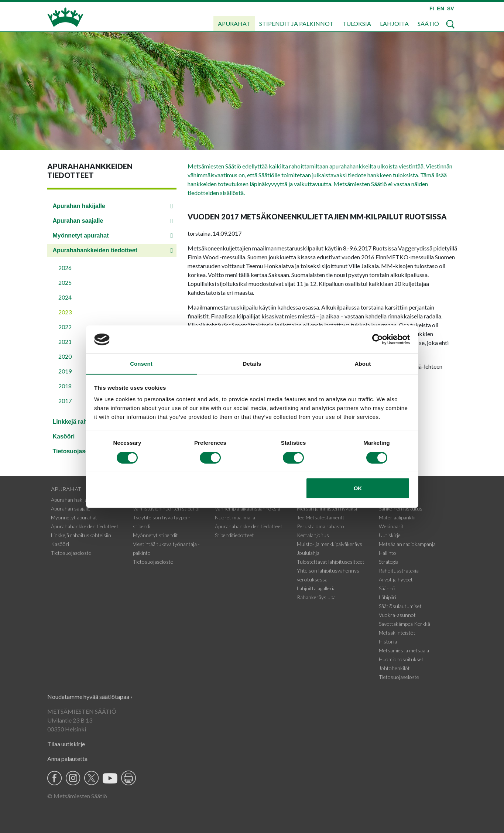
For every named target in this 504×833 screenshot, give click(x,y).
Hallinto (388, 553)
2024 (65, 297)
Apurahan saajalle (78, 221)
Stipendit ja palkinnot (296, 23)
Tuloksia (357, 23)
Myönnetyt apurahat (81, 235)
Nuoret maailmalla (235, 517)
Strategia (389, 562)
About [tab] (363, 364)
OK (358, 489)
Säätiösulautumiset (400, 606)
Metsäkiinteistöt (397, 633)
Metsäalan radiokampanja (407, 544)
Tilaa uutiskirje (66, 744)
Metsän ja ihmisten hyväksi (327, 508)
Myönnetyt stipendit (155, 535)
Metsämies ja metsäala (404, 650)
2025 (65, 282)
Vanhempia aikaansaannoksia (248, 508)
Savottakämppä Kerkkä (404, 624)
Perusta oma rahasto (320, 526)
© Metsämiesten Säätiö (77, 796)
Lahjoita (394, 23)
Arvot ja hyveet (396, 579)
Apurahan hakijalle (79, 206)
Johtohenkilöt (394, 668)
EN (440, 8)
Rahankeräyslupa (316, 597)
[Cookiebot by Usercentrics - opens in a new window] (378, 339)
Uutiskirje (390, 535)
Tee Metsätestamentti (321, 517)
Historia (388, 641)
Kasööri (60, 544)
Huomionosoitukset (401, 659)
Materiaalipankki (397, 517)
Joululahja (308, 553)
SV (451, 8)
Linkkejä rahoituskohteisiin (81, 535)
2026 (65, 268)
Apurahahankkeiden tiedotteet (95, 250)
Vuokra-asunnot (397, 615)
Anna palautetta (67, 759)
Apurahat (234, 23)
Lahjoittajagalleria (316, 588)
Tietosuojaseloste (71, 553)
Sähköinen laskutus (401, 508)
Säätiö (428, 23)
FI (432, 8)
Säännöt (388, 588)
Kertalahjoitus (313, 535)
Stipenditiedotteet (234, 535)
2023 (65, 312)
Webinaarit (391, 526)
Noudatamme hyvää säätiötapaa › (90, 697)
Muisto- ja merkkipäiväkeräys (330, 544)
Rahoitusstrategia (399, 571)
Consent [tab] (141, 364)
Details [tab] (252, 364)
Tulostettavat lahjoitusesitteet (331, 562)
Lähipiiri (388, 597)
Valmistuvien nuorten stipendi (166, 508)
